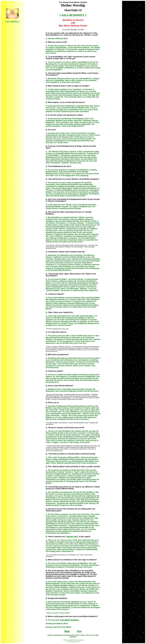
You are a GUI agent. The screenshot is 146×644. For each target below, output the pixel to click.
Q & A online (94, 635)
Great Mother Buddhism (70, 620)
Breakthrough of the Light (61, 329)
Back (67, 631)
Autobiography (58, 635)
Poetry (88, 635)
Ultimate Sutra (72, 537)
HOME (50, 635)
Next (79, 631)
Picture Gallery (80, 635)
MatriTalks (73, 637)
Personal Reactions (69, 635)
